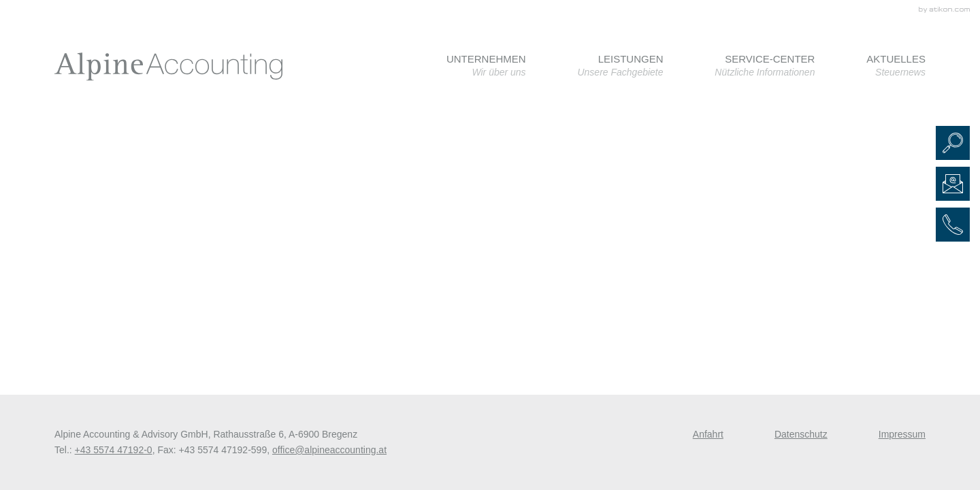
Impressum (902, 434)
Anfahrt (708, 434)
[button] (953, 143)
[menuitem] (486, 66)
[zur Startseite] (168, 67)
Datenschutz (801, 434)
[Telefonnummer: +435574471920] (114, 450)
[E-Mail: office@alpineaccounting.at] (953, 184)
